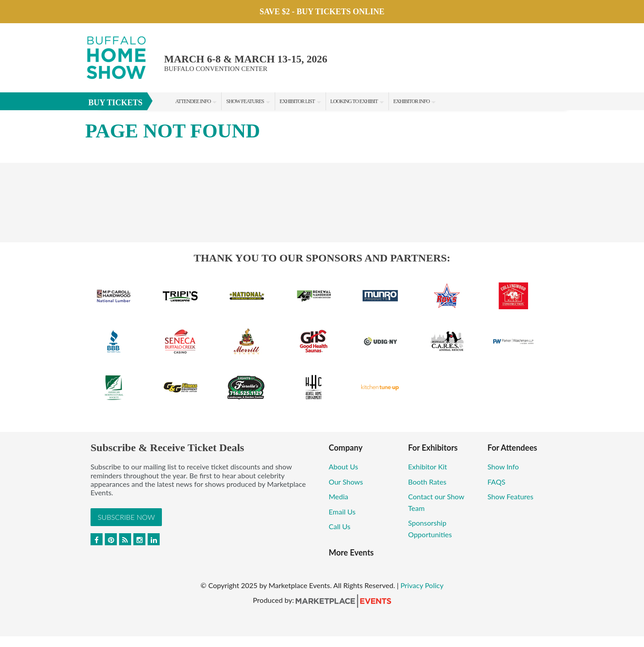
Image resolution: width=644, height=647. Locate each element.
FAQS (496, 482)
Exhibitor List (297, 101)
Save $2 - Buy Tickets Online (322, 12)
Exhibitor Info (411, 101)
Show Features (245, 101)
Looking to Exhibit (354, 101)
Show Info (503, 467)
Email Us (342, 512)
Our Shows (346, 482)
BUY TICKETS (116, 103)
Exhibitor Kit (427, 467)
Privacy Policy (422, 585)
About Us (343, 467)
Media (339, 496)
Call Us (340, 526)
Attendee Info (193, 101)
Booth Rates (427, 482)
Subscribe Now (126, 517)
